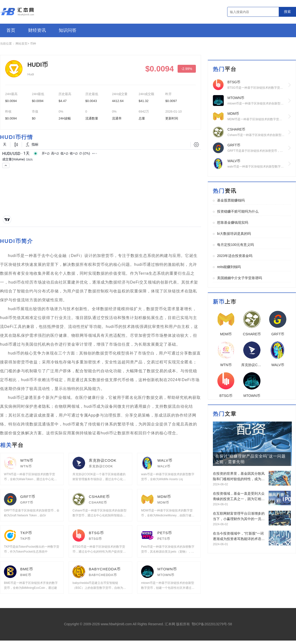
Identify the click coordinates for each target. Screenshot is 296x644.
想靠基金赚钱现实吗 (233, 222)
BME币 (27, 569)
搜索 (287, 12)
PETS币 (165, 533)
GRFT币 (28, 497)
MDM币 (164, 497)
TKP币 (26, 533)
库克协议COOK (103, 460)
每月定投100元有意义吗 (235, 245)
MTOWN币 (167, 569)
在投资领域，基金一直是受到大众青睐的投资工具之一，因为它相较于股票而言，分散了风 (239, 497)
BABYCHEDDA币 (105, 569)
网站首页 (21, 44)
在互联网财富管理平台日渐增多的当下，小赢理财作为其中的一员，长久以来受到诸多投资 (239, 517)
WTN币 (27, 460)
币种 (33, 44)
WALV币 (165, 460)
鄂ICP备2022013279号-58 (212, 624)
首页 (11, 30)
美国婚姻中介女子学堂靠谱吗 (240, 278)
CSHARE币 (99, 497)
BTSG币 (96, 533)
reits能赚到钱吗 (229, 267)
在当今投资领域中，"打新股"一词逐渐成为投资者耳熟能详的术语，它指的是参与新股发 (239, 536)
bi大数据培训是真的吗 (234, 234)
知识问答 (68, 30)
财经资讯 (37, 30)
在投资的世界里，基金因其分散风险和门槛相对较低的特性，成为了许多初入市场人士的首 (239, 477)
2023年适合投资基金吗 (235, 256)
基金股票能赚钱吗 (231, 200)
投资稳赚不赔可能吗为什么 (238, 211)
